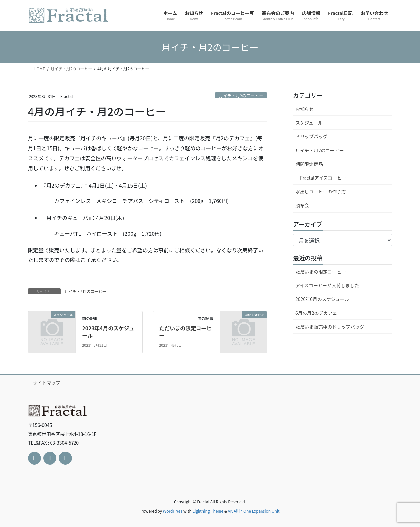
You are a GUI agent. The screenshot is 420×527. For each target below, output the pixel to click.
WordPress (173, 511)
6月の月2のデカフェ (316, 313)
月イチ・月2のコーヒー (241, 96)
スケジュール (309, 123)
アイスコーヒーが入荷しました (327, 285)
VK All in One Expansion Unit (254, 511)
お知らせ (304, 109)
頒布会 (302, 205)
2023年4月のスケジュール (108, 332)
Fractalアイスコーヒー (323, 178)
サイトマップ (47, 383)
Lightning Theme (208, 511)
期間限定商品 (309, 164)
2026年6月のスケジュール (322, 299)
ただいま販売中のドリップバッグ (330, 327)
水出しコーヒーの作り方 (321, 192)
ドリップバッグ (311, 136)
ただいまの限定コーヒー (185, 332)
